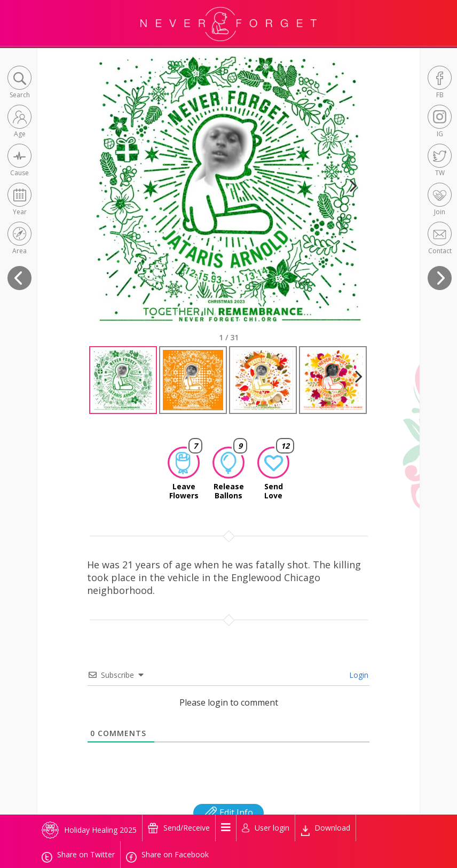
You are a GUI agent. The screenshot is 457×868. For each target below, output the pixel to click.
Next (349, 199)
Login (358, 675)
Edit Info (228, 812)
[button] (19, 83)
